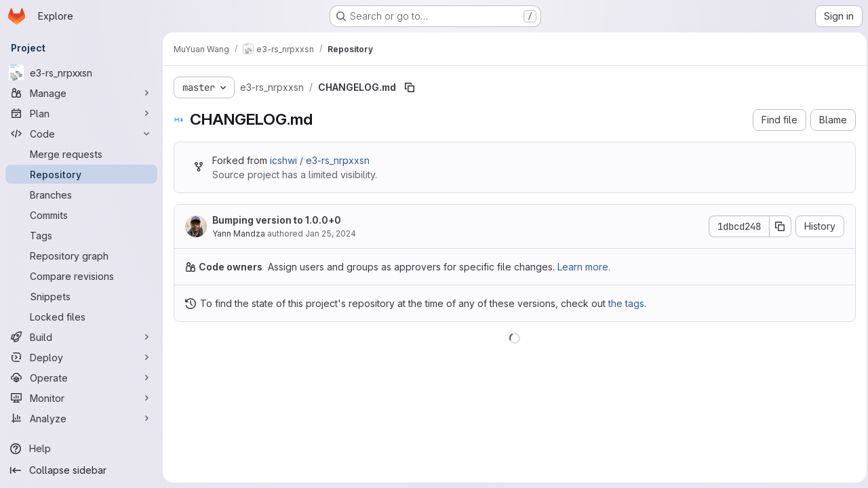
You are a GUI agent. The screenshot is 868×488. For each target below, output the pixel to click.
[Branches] (81, 195)
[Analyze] (81, 418)
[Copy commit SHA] (776, 226)
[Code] (81, 134)
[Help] (81, 449)
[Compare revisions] (81, 276)
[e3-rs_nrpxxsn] (81, 73)
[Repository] (81, 174)
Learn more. (584, 267)
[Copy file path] (410, 87)
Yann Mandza (239, 233)
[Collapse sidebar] (81, 470)
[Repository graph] (81, 256)
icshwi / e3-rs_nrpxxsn (320, 160)
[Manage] (81, 93)
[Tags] (81, 235)
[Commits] (81, 215)
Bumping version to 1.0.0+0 (277, 220)
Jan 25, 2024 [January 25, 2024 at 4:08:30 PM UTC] (331, 233)
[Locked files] (81, 317)
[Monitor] (81, 398)
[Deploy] (81, 357)
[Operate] (81, 378)
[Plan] (81, 113)
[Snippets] (81, 296)
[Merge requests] (81, 154)
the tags (626, 303)
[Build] (81, 337)
